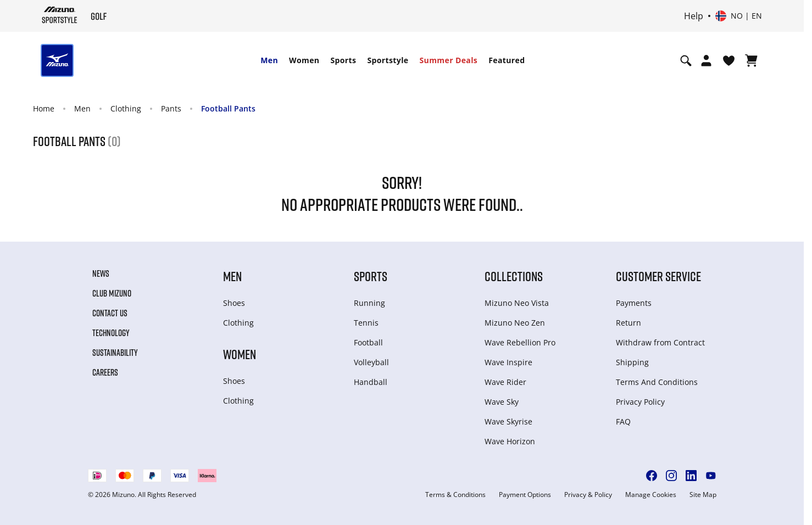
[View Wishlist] (729, 60)
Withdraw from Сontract (660, 342)
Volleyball (371, 362)
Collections (514, 276)
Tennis (366, 323)
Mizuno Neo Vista (517, 303)
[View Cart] (751, 60)
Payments (634, 303)
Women (304, 60)
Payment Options (525, 495)
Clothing (126, 108)
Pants (171, 108)
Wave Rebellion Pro (520, 342)
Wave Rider (505, 382)
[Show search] (686, 60)
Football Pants (228, 108)
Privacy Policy (640, 402)
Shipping (632, 362)
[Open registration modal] (706, 60)
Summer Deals (449, 60)
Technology (111, 333)
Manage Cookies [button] (651, 495)
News (101, 273)
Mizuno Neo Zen (515, 323)
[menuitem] (269, 60)
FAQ (623, 421)
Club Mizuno (112, 293)
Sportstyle (388, 60)
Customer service (658, 276)
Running (369, 303)
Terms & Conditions (455, 495)
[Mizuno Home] (60, 15)
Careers (105, 372)
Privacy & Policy (588, 495)
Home (44, 108)
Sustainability (115, 353)
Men (269, 60)
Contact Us (110, 313)
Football (368, 342)
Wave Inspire (508, 362)
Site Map (703, 495)
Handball (371, 382)
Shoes (234, 303)
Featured (507, 60)
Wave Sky (502, 402)
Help (694, 16)
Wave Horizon (510, 441)
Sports (343, 60)
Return (629, 323)
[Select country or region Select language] (739, 16)
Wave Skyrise (508, 421)
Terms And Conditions (657, 382)
